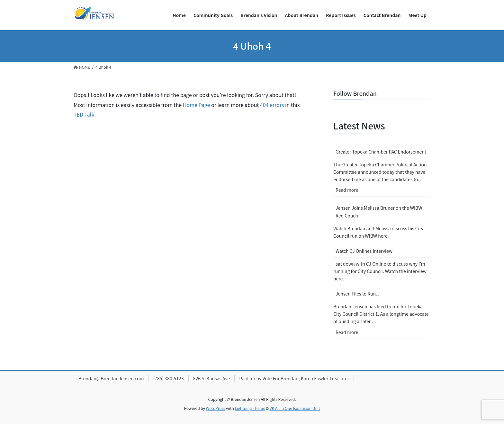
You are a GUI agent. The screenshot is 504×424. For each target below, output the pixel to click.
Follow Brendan (355, 93)
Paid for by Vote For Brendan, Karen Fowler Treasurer (294, 378)
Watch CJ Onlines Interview (364, 251)
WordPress (216, 408)
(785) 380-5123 (168, 378)
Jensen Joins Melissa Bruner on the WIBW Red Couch (379, 212)
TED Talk (84, 114)
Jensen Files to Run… (358, 294)
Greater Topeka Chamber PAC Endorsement (381, 152)
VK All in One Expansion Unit (295, 408)
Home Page (197, 105)
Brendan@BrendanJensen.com (111, 378)
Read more (361, 191)
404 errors (272, 105)
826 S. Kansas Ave (212, 378)
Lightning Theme (250, 408)
